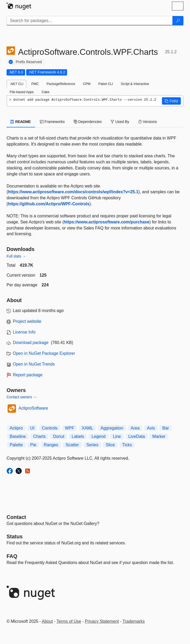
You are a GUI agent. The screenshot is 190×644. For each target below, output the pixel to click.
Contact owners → (22, 397)
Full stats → (16, 256)
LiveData (137, 436)
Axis (151, 428)
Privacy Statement (102, 621)
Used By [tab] (120, 122)
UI (32, 428)
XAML (88, 428)
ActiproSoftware (33, 408)
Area (135, 428)
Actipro (16, 428)
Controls (50, 428)
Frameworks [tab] (52, 122)
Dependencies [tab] (88, 122)
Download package (31, 343)
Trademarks (134, 621)
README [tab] (21, 122)
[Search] (178, 21)
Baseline (18, 436)
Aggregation (112, 428)
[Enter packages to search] (90, 21)
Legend (98, 436)
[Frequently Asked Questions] (12, 556)
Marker (159, 436)
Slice (110, 445)
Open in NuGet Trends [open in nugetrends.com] (34, 364)
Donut (59, 436)
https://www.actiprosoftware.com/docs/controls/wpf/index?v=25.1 (73, 192)
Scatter (72, 445)
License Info (24, 332)
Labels (78, 436)
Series (92, 445)
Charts (39, 436)
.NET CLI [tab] (17, 84)
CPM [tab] (87, 84)
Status (15, 536)
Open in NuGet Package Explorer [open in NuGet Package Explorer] (44, 353)
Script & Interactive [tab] (135, 84)
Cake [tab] (46, 92)
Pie (33, 445)
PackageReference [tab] (61, 84)
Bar (165, 428)
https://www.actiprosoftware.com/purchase (107, 222)
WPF (70, 428)
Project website (27, 321)
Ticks (127, 445)
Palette (16, 445)
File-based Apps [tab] (22, 92)
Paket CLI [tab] (106, 84)
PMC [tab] (35, 84)
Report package (28, 375)
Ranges (51, 445)
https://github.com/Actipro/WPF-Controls (49, 204)
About (47, 621)
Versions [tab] (148, 122)
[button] (171, 101)
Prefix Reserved (29, 62)
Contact (16, 517)
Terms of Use (69, 621)
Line (117, 436)
